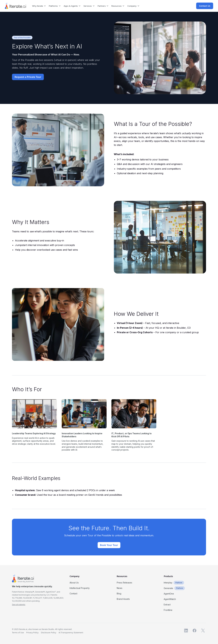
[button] (38, 6)
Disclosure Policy (49, 632)
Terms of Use (18, 632)
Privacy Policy (32, 632)
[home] (15, 6)
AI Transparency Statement (71, 632)
